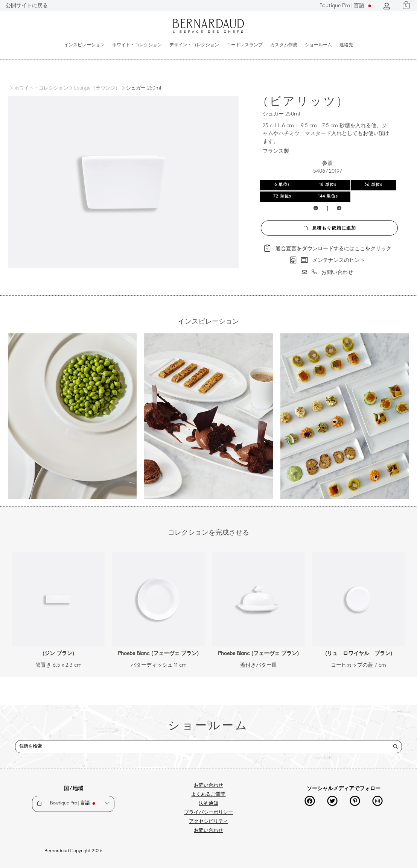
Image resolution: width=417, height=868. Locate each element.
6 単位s (282, 185)
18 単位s (328, 185)
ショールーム (318, 45)
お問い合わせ (208, 786)
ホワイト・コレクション (137, 45)
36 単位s (373, 185)
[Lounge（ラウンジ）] (94, 88)
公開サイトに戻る (27, 6)
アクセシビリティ (208, 822)
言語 (346, 6)
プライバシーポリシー (208, 813)
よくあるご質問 (208, 795)
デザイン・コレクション (194, 45)
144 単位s (328, 197)
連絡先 (346, 45)
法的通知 (208, 804)
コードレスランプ (245, 45)
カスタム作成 (284, 45)
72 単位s (282, 197)
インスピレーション (84, 45)
